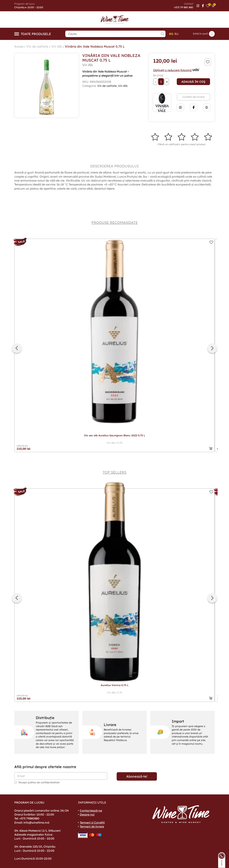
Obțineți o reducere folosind (177, 70)
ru (176, 34)
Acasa (19, 46)
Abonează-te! (137, 776)
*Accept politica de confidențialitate (39, 782)
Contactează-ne (91, 810)
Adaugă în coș (193, 81)
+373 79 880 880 (184, 7)
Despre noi (87, 814)
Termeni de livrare (92, 826)
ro (171, 34)
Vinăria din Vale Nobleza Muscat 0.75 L (96, 46)
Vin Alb (57, 46)
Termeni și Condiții (92, 822)
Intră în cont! (204, 34)
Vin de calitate (38, 46)
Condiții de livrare (193, 97)
